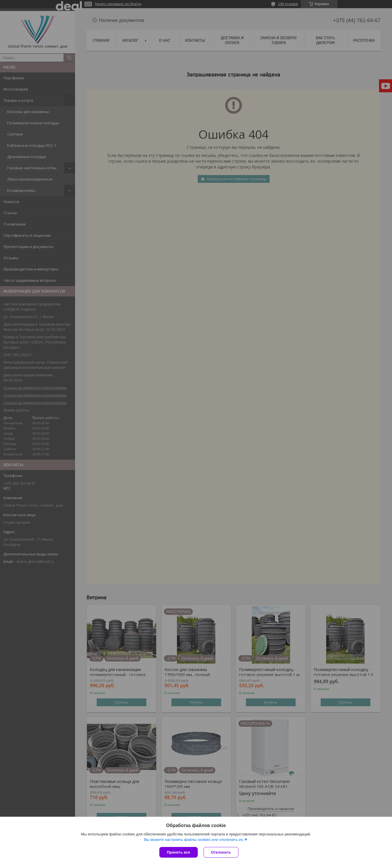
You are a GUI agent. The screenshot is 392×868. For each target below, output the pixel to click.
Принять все (179, 852)
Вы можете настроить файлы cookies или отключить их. (194, 840)
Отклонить (221, 852)
